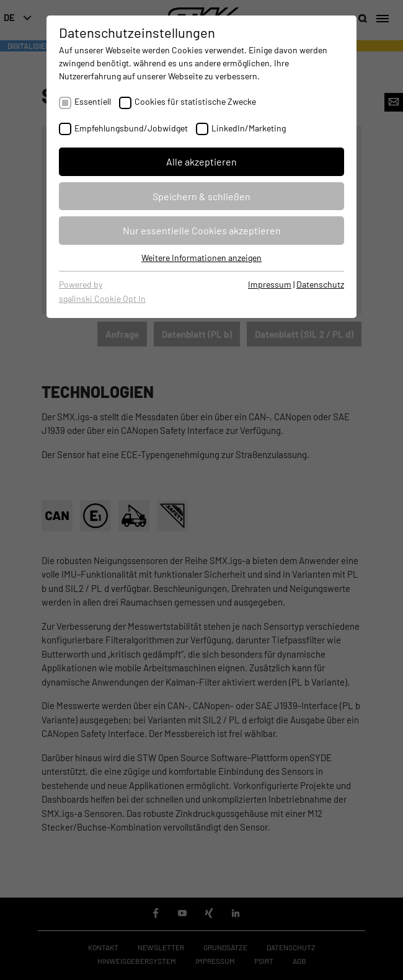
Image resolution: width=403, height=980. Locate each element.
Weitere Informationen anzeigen (201, 258)
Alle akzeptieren (201, 161)
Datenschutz (320, 284)
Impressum (270, 284)
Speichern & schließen (201, 196)
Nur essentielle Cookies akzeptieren (202, 230)
